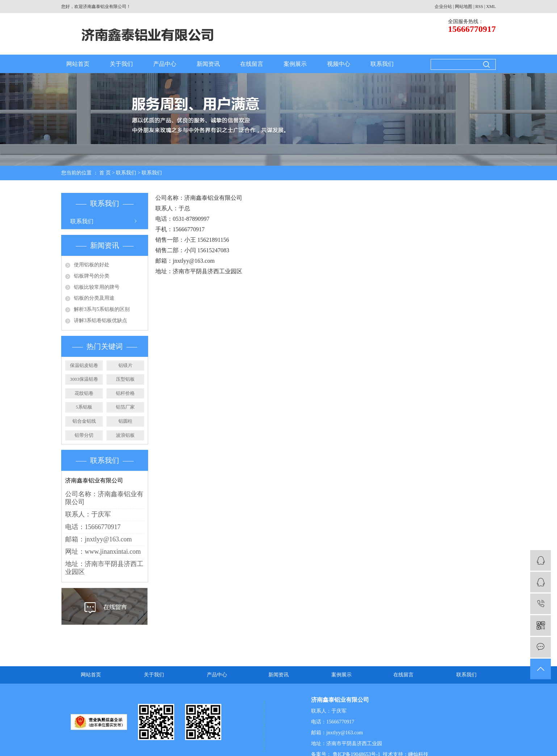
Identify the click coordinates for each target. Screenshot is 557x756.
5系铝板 (84, 407)
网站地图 (464, 7)
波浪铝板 (125, 435)
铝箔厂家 (125, 407)
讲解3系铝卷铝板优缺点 (100, 320)
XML (491, 7)
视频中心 (339, 64)
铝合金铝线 (84, 421)
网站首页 (78, 64)
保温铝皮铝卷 (84, 365)
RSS (479, 7)
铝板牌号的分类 (92, 276)
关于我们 (121, 64)
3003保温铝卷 (84, 379)
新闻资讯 (208, 64)
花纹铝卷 (84, 393)
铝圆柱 (125, 421)
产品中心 (165, 64)
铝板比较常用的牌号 (97, 287)
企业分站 (443, 7)
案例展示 (295, 64)
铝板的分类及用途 (94, 298)
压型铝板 (125, 379)
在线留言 (252, 64)
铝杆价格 (125, 393)
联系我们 (382, 64)
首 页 (105, 173)
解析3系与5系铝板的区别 (102, 309)
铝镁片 (125, 365)
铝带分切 (84, 435)
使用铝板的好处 (92, 265)
